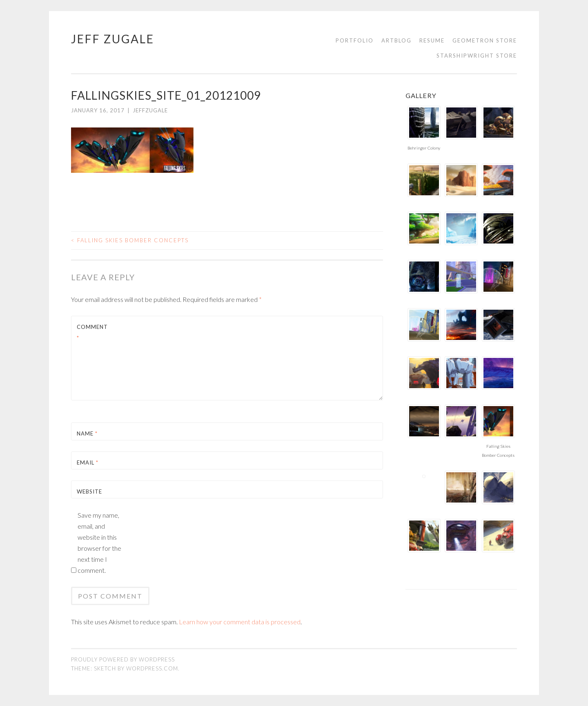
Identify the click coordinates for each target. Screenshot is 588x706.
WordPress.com (152, 668)
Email (88, 462)
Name (87, 433)
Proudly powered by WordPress (123, 659)
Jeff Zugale (113, 39)
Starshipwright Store (477, 56)
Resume (432, 40)
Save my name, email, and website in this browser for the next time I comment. (99, 543)
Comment (92, 332)
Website (89, 492)
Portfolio (355, 40)
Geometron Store (485, 40)
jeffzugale (150, 110)
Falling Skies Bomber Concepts (130, 240)
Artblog (396, 40)
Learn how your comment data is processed (240, 622)
